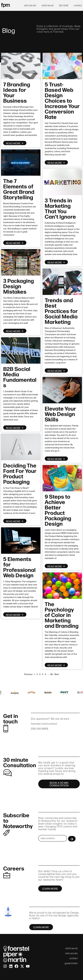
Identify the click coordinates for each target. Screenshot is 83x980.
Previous (28, 674)
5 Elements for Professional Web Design (19, 567)
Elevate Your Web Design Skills (60, 414)
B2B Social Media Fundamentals (20, 377)
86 (52, 674)
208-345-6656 (40, 729)
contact (78, 5)
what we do (48, 5)
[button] (4, 694)
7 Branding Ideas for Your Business (17, 92)
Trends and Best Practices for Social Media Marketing (61, 311)
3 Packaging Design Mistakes (19, 286)
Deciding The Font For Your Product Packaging (20, 473)
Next (57, 674)
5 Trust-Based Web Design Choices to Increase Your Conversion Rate (62, 100)
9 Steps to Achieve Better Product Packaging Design (58, 510)
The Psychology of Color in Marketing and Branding (62, 615)
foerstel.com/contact (44, 724)
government (71, 963)
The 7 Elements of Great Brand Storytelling (19, 189)
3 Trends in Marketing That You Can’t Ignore (60, 208)
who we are (30, 5)
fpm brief (64, 5)
